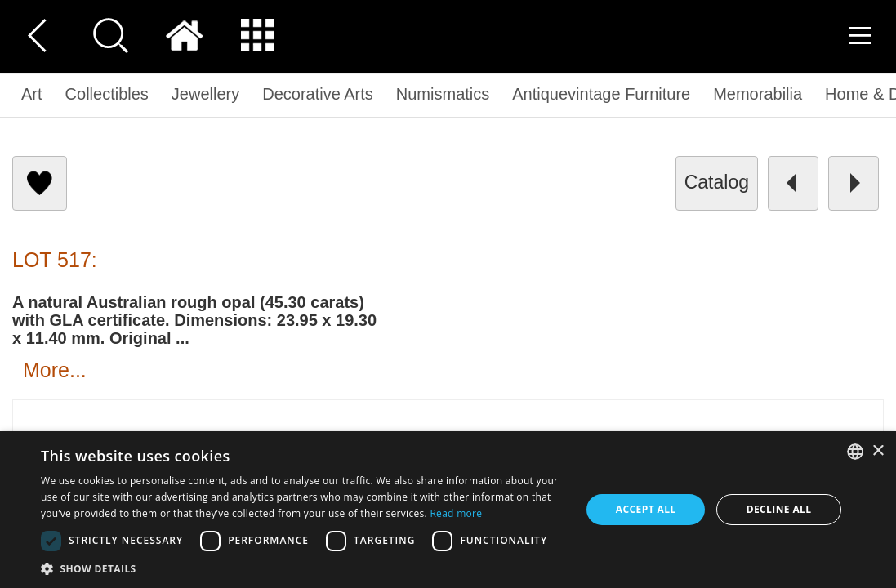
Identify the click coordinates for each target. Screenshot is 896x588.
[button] (40, 548)
